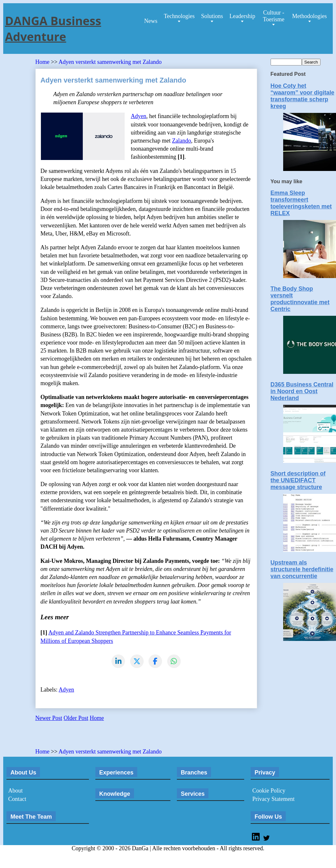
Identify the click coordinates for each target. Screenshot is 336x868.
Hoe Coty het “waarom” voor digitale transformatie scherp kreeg (302, 96)
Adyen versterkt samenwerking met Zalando (110, 62)
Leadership (242, 16)
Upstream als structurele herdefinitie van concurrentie (302, 569)
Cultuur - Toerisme (274, 16)
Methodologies (310, 16)
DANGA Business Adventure (53, 29)
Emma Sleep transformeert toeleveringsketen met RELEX (301, 203)
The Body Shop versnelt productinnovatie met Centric (300, 299)
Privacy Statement (273, 799)
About (15, 791)
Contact (17, 799)
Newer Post (49, 718)
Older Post (76, 718)
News (151, 21)
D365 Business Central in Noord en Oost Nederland (302, 391)
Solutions (212, 16)
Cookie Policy (269, 791)
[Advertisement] (111, 737)
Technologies (179, 16)
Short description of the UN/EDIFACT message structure (298, 480)
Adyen (139, 116)
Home (43, 62)
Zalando (182, 141)
